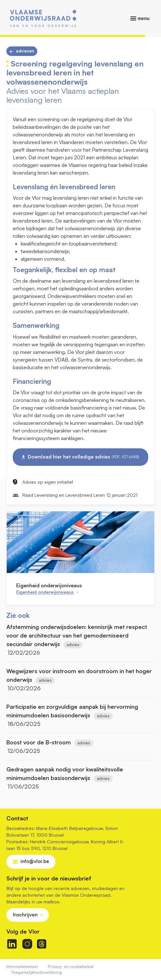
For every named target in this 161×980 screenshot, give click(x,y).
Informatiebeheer (22, 966)
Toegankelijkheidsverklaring (37, 972)
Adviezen (25, 51)
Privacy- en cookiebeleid (71, 966)
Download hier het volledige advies (83, 457)
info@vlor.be (35, 861)
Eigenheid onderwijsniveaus (49, 585)
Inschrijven (25, 915)
